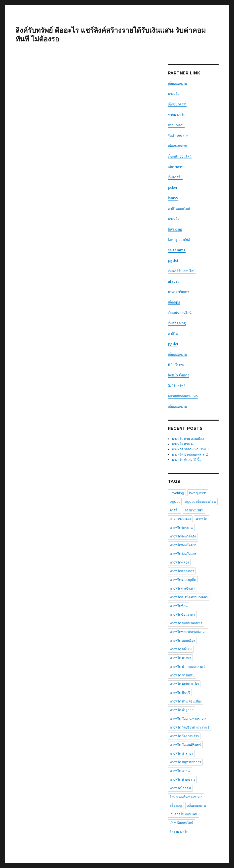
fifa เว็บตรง (176, 365)
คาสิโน (173, 334)
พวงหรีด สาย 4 (182, 444)
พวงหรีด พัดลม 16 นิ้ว (187, 460)
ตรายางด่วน (176, 125)
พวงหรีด (174, 94)
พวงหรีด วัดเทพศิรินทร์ (185, 745)
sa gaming (177, 250)
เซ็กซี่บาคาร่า (177, 104)
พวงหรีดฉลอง (179, 562)
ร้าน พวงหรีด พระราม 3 (186, 797)
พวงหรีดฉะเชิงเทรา (183, 588)
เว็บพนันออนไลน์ (180, 156)
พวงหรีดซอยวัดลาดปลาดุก (188, 632)
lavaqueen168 (179, 240)
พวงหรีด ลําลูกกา (181, 710)
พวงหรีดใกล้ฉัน (180, 788)
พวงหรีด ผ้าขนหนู (182, 675)
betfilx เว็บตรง (178, 375)
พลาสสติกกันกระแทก (183, 396)
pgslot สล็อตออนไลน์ (200, 501)
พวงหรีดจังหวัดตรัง (183, 536)
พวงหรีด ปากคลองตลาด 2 (190, 454)
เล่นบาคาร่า (176, 167)
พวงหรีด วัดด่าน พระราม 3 (190, 449)
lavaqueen (198, 493)
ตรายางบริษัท (194, 510)
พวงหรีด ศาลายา (181, 753)
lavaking (175, 229)
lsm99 (173, 198)
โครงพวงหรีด (179, 832)
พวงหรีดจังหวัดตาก (183, 545)
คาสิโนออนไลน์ (179, 209)
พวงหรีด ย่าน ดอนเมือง (188, 439)
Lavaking (177, 493)
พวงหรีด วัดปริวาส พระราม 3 (190, 727)
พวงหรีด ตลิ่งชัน (181, 649)
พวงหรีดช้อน (179, 606)
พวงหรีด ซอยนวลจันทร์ (186, 623)
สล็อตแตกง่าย (177, 83)
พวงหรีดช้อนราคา (182, 614)
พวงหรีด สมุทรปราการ (185, 762)
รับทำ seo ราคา (179, 136)
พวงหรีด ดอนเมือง (182, 640)
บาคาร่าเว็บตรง (178, 292)
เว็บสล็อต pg (177, 323)
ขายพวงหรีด (177, 115)
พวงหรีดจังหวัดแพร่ (183, 554)
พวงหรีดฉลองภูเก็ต (183, 580)
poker (173, 188)
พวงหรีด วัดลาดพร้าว (184, 736)
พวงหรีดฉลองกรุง (182, 571)
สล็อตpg (174, 302)
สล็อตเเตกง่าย (177, 146)
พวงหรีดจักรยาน (181, 528)
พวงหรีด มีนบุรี (180, 693)
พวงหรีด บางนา (180, 658)
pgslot (173, 261)
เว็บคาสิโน (175, 177)
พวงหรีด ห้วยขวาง (182, 779)
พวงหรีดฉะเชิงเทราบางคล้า (189, 597)
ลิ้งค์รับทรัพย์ (177, 386)
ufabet (173, 282)
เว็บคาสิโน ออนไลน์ (182, 271)
